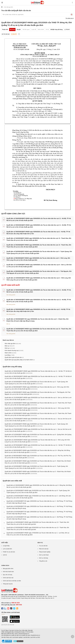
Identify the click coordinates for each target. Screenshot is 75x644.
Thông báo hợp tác (8, 584)
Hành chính (8, 353)
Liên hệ (5, 555)
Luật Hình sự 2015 (35, 637)
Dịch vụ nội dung (44, 558)
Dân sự (8, 324)
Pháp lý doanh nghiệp (45, 552)
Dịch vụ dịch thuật (44, 555)
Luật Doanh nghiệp (17, 637)
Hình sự (7, 348)
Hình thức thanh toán (8, 572)
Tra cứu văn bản (43, 546)
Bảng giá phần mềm (8, 569)
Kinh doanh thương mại (12, 350)
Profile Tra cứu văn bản (9, 552)
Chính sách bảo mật (8, 578)
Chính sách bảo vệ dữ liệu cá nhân (12, 581)
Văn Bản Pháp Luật (6, 637)
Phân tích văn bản (44, 549)
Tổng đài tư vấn (43, 561)
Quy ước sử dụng (7, 575)
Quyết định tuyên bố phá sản (13, 357)
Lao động (8, 355)
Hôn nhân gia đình (11, 295)
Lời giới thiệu (6, 546)
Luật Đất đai (26, 637)
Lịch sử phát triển (7, 549)
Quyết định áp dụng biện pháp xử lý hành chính (19, 360)
